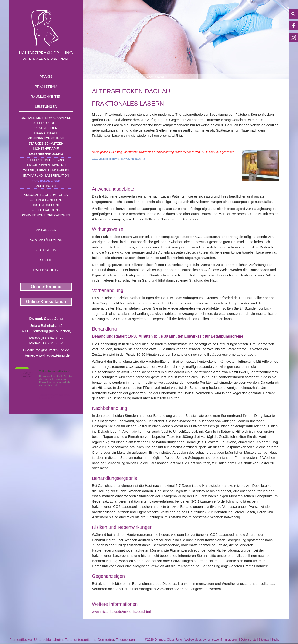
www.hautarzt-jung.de (53, 355)
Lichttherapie (46, 149)
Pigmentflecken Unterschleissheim (36, 639)
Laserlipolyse (46, 186)
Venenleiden (46, 128)
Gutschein (46, 250)
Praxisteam (46, 86)
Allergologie (46, 123)
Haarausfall (46, 133)
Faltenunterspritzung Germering (89, 639)
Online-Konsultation (46, 302)
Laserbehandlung (46, 154)
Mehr (64, 385)
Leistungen (46, 106)
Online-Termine (46, 287)
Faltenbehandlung (46, 200)
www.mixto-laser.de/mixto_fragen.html (121, 611)
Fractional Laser (46, 181)
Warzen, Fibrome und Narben (46, 171)
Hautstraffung (46, 205)
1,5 (27, 374)
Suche (46, 260)
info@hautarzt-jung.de (52, 350)
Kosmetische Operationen (46, 215)
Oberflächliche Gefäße (46, 160)
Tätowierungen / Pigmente (46, 165)
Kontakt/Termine (46, 240)
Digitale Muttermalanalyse (46, 118)
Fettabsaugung (46, 210)
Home (96, 77)
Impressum (231, 640)
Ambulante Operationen (46, 195)
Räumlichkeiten (46, 96)
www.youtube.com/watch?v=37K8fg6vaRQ (118, 159)
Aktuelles (46, 230)
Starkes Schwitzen (46, 143)
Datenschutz (46, 270)
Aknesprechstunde (46, 138)
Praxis (46, 76)
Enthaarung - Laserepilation (46, 176)
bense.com (214, 640)
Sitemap (264, 640)
